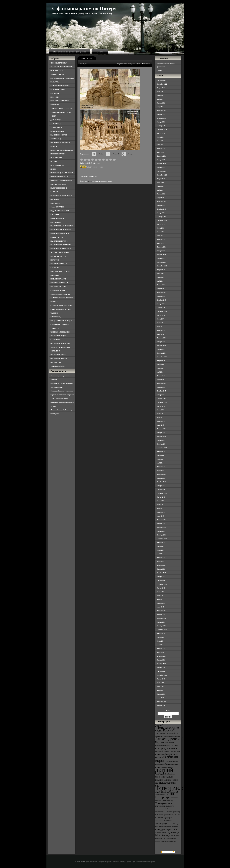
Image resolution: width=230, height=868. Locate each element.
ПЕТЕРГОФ (55, 260)
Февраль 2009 (162, 702)
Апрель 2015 (161, 421)
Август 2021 (161, 133)
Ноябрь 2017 (161, 304)
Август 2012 (161, 543)
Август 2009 (161, 679)
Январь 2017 (161, 342)
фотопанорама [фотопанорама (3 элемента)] (166, 841)
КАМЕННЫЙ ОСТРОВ (59, 135)
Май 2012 (160, 554)
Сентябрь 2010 (162, 630)
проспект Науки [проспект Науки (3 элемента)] (161, 832)
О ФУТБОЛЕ (55, 203)
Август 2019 (161, 224)
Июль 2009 (161, 683)
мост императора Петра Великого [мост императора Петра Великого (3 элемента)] (167, 827)
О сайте (100, 52)
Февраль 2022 (162, 111)
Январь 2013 (161, 524)
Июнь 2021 (161, 141)
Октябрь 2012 (162, 535)
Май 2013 (160, 508)
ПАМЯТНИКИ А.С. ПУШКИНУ (62, 226)
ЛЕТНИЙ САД (56, 139)
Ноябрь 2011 (161, 577)
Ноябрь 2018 (161, 258)
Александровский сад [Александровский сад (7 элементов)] (169, 740)
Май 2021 (160, 145)
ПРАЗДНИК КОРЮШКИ (59, 283)
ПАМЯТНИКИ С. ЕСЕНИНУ (61, 245)
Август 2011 (161, 588)
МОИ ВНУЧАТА (56, 158)
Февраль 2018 (162, 292)
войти (90, 181)
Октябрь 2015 (162, 399)
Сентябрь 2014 (162, 448)
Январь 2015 (161, 433)
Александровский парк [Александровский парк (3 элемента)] (172, 736)
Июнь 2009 (161, 687)
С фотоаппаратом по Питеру (84, 8)
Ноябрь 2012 (161, 531)
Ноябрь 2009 (161, 668)
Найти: (168, 711)
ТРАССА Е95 (55, 328)
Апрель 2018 (161, 285)
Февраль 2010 (162, 656)
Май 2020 (160, 190)
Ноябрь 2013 (161, 486)
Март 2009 (160, 698)
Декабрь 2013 (161, 482)
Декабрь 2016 (161, 345)
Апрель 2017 (161, 330)
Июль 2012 (161, 546)
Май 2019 (160, 236)
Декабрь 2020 (161, 164)
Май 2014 (160, 463)
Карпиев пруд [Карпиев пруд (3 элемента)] (160, 764)
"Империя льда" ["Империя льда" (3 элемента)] (161, 733)
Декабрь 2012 (161, 527)
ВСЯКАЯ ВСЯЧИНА (58, 89)
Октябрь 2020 (162, 171)
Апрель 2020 (161, 194)
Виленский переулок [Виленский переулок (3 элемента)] (162, 751)
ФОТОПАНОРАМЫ (58, 366)
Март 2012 (160, 561)
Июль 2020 (161, 183)
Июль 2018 (161, 273)
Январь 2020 (161, 205)
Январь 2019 (161, 251)
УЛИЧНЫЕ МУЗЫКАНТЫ (60, 332)
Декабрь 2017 (161, 300)
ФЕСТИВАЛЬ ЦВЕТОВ (59, 359)
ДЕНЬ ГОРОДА (56, 120)
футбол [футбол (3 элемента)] (173, 841)
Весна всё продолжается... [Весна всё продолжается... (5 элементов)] (167, 747)
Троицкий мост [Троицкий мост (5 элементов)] (165, 803)
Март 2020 (160, 198)
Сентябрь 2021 (162, 130)
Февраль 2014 (162, 474)
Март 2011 (160, 607)
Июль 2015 (161, 410)
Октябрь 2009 (162, 671)
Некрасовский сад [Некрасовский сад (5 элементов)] (166, 784)
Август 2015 (161, 406)
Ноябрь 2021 (161, 122)
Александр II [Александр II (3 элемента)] (160, 736)
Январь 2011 (161, 615)
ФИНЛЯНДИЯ (56, 362)
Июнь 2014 (161, 459)
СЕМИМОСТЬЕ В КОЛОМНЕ (61, 305)
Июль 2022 (161, 92)
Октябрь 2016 (162, 353)
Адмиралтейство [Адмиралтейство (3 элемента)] (172, 733)
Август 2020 (161, 179)
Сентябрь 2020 (162, 175)
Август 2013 (161, 497)
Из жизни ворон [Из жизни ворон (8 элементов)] (167, 759)
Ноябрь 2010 (161, 622)
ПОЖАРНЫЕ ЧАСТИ (58, 279)
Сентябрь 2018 (162, 266)
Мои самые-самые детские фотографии (70, 52)
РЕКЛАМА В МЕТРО (58, 287)
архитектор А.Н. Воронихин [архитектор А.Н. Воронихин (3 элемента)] (165, 809)
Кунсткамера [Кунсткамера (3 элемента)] (169, 767)
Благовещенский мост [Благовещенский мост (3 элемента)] (163, 745)
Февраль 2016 (162, 383)
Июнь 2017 (161, 323)
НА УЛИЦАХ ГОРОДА (58, 184)
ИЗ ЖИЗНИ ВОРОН (58, 131)
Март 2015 (160, 425)
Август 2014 (161, 452)
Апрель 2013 (161, 512)
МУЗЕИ (53, 169)
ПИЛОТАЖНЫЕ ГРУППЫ (60, 271)
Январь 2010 (161, 660)
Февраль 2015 (162, 429)
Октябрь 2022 (162, 80)
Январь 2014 (161, 478)
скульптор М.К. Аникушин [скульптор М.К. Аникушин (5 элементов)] (167, 834)
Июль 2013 (161, 501)
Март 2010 (160, 652)
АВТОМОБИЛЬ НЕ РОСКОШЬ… (62, 78)
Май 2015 (160, 417)
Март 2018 (160, 289)
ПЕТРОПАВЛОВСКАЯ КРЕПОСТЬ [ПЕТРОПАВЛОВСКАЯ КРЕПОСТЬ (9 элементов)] (178, 790)
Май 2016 (160, 372)
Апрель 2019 (161, 239)
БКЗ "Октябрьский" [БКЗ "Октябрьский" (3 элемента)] (168, 742)
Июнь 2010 (161, 641)
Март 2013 (160, 516)
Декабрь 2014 (161, 436)
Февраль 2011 (162, 611)
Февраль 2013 (162, 520)
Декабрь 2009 (161, 664)
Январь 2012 (161, 569)
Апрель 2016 (161, 376)
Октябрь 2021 (162, 126)
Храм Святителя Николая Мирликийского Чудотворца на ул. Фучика (62, 402)
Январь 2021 (161, 160)
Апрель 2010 (161, 649)
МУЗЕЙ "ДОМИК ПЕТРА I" (60, 177)
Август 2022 (161, 88)
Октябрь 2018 (162, 262)
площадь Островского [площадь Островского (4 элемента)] (166, 829)
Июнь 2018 (161, 277)
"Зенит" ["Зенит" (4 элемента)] (159, 725)
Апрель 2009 (161, 694)
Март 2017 (160, 334)
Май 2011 (160, 599)
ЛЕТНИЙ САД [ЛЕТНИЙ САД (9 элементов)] (164, 772)
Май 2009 (160, 690)
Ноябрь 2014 (161, 440)
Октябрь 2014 (162, 444)
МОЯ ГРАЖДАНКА (57, 165)
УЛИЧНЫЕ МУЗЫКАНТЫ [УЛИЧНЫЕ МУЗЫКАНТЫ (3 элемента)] (165, 806)
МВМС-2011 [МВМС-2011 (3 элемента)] (160, 777)
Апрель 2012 (161, 558)
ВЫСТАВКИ (55, 93)
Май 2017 (160, 327)
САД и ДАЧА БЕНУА (58, 290)
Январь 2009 (161, 705)
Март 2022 (160, 107)
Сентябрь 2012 (162, 539)
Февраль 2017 (162, 338)
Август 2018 (161, 270)
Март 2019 (160, 243)
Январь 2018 (161, 296)
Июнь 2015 (161, 414)
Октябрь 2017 (162, 308)
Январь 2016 (161, 387)
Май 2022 (160, 99)
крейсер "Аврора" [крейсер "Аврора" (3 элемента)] (173, 824)
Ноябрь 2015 (161, 395)
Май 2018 (160, 281)
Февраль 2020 (162, 202)
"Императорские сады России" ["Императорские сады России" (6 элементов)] (167, 729)
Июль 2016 (161, 364)
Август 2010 (161, 633)
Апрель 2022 (161, 103)
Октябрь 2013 (162, 489)
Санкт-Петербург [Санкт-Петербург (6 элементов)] (165, 795)
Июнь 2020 (161, 186)
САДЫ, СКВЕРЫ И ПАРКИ (60, 294)
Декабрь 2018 (161, 255)
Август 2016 (161, 361)
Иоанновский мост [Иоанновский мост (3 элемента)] (172, 761)
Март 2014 (160, 471)
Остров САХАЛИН (57, 207)
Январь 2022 (161, 114)
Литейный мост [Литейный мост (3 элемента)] (170, 774)
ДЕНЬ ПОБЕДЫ (56, 124)
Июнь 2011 (161, 596)
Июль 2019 (161, 228)
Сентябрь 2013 (162, 493)
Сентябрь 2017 (162, 311)
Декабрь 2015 (161, 391)
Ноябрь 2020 (161, 167)
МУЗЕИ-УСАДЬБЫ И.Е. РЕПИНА (63, 173)
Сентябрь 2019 (162, 220)
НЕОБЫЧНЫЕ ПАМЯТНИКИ (61, 196)
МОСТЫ (54, 161)
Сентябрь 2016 (162, 357)
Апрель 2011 (161, 603)
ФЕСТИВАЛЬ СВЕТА (58, 355)
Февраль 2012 (162, 565)
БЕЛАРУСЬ (55, 82)
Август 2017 (161, 315)
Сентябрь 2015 (162, 402)
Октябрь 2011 (162, 580)
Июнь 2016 (161, 368)
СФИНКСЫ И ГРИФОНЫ (60, 324)
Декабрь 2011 (161, 573)
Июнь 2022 (161, 95)
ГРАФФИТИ (55, 97)
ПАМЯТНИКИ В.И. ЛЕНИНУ (61, 230)
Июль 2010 (161, 637)
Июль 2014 (161, 455)
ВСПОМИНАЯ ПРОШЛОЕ (60, 86)
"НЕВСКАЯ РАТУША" (59, 63)
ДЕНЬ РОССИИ (56, 127)
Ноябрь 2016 (161, 349)
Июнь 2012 (161, 550)
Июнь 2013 (161, 505)
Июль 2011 (161, 592)
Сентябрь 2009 (162, 675)
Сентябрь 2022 (162, 84)
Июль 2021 (161, 137)
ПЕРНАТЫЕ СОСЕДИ (58, 256)
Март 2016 (160, 380)
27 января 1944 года (57, 74)
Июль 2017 (161, 319)
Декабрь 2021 (161, 118)
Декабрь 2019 (161, 209)
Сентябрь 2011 (162, 584)
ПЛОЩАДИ (55, 275)
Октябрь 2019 (162, 217)
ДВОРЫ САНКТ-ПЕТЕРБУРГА (62, 108)
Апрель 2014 (161, 467)
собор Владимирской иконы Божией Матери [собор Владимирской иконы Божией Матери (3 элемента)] (167, 838)
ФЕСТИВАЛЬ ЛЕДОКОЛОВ (61, 343)
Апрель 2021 (161, 148)
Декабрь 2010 (161, 618)
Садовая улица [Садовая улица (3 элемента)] (160, 794)
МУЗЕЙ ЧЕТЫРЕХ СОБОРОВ (61, 180)
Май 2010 (160, 645)
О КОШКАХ (55, 199)
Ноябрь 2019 (161, 213)
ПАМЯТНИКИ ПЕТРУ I (59, 241)
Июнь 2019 (161, 232)
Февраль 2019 (162, 247)
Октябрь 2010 (162, 626)
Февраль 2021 (162, 156)
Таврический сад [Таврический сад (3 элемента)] (167, 801)
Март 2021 (160, 152)
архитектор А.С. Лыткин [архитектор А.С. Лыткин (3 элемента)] (164, 812)
